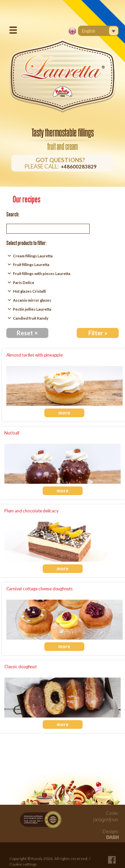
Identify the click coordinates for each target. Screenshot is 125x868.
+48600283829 (79, 166)
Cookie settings (23, 864)
